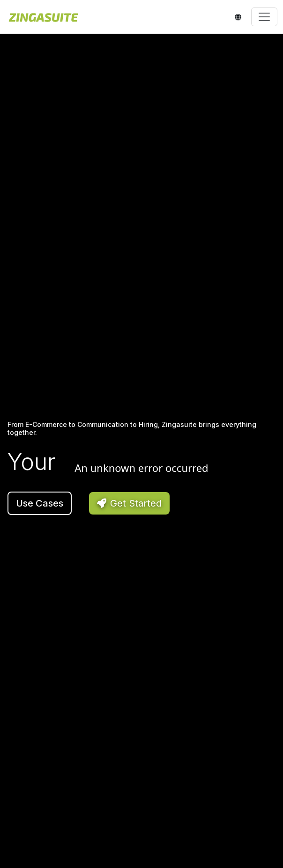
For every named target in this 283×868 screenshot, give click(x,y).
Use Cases (40, 503)
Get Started (129, 503)
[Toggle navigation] (264, 17)
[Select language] (239, 17)
